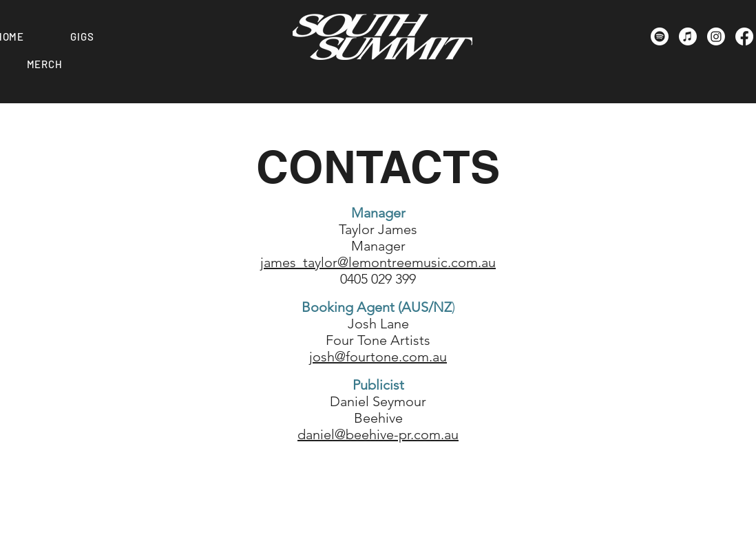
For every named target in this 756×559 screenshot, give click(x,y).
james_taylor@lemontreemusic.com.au (378, 262)
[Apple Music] (688, 36)
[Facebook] (744, 36)
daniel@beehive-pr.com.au (378, 434)
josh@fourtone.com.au (378, 357)
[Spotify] (660, 36)
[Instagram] (716, 36)
